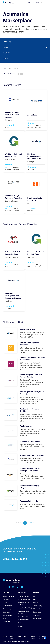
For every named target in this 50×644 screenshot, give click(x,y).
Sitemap (26, 636)
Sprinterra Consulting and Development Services (14, 115)
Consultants (37, 612)
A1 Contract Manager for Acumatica (29, 344)
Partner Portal (37, 618)
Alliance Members (39, 609)
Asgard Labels (33, 115)
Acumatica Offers (24, 620)
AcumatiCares (7, 606)
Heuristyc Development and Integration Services (35, 156)
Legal (19, 636)
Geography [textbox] (6, 53)
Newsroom (6, 612)
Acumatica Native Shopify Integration (29, 487)
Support (20, 626)
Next (31, 523)
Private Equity (37, 606)
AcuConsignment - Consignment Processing (32, 393)
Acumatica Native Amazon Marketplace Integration (30, 470)
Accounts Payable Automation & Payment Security (32, 376)
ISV (34, 596)
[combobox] (25, 42)
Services (36, 603)
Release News (7, 615)
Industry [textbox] (5, 47)
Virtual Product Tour (14, 559)
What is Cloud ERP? (24, 596)
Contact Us (6, 622)
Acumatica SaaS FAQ (25, 608)
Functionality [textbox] (7, 42)
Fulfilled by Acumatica (13, 74)
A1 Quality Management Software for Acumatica (32, 359)
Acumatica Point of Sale (29, 501)
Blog (4, 618)
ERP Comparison (23, 617)
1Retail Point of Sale (27, 329)
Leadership (6, 599)
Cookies (5, 636)
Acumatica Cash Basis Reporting (32, 455)
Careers (5, 603)
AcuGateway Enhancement (30, 442)
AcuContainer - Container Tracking (29, 410)
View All (6, 58)
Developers (37, 615)
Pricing (20, 623)
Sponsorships (7, 609)
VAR (34, 599)
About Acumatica (8, 596)
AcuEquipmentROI (26, 426)
